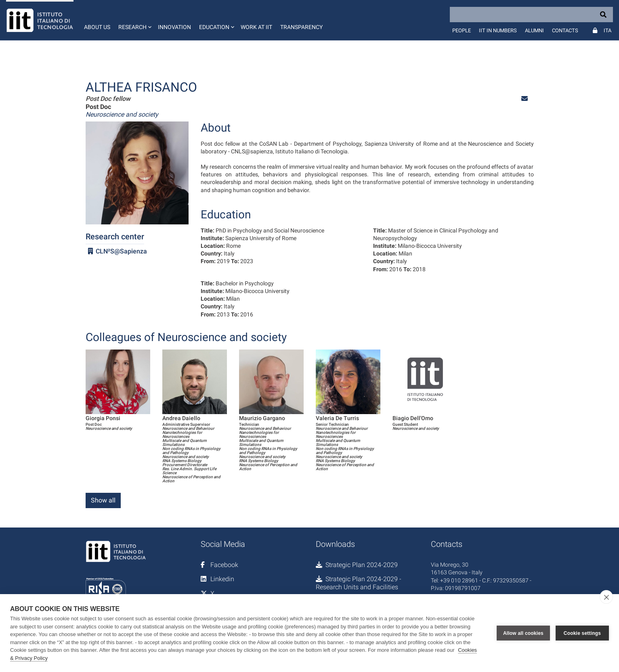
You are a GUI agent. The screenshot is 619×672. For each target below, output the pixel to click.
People (462, 30)
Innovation (174, 27)
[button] (134, 20)
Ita (607, 30)
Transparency (301, 27)
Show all (103, 500)
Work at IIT (256, 27)
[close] (606, 597)
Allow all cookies (523, 633)
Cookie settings (582, 633)
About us (97, 27)
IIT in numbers (498, 30)
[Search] (531, 15)
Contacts (565, 30)
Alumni (534, 30)
